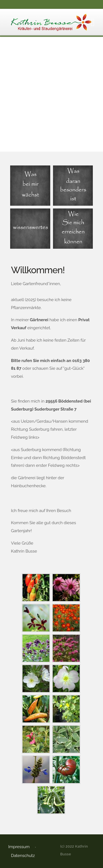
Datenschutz (23, 856)
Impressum (19, 847)
